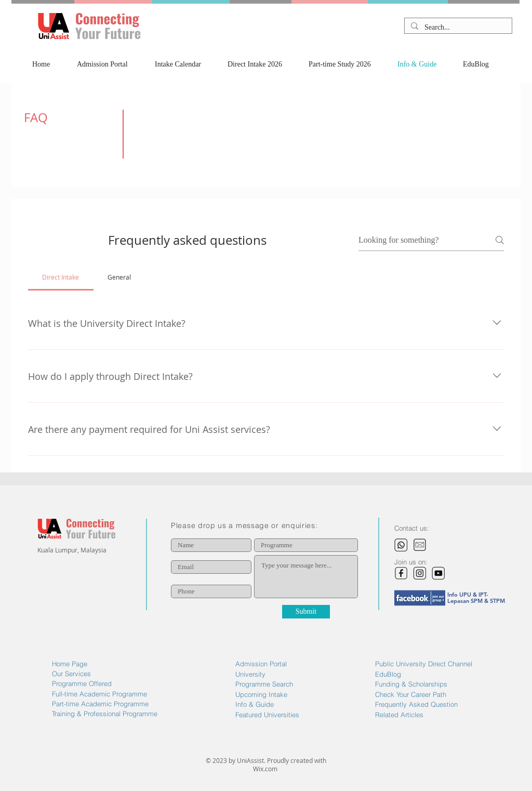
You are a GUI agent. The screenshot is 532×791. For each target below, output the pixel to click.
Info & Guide (255, 704)
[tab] (61, 277)
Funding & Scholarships (411, 684)
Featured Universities (267, 715)
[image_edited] (401, 573)
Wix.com (266, 769)
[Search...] (457, 28)
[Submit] (306, 612)
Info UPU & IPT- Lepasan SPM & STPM (476, 598)
